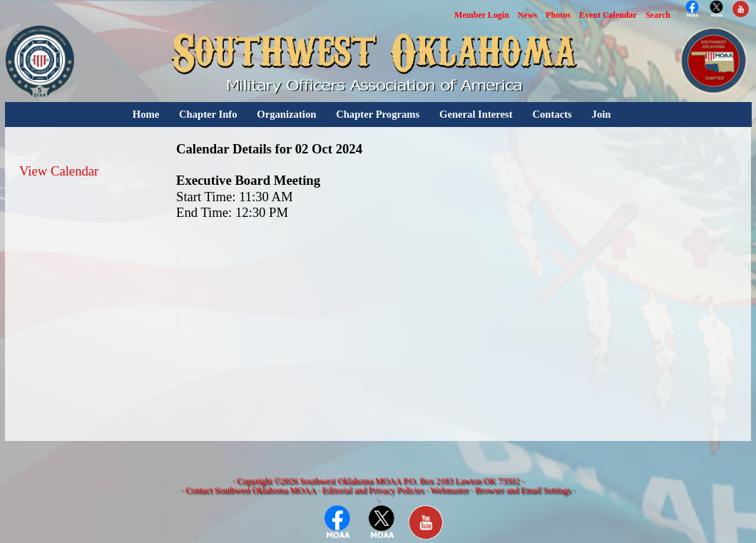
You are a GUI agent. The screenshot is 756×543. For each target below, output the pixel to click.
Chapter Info (208, 114)
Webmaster (449, 490)
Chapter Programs (378, 114)
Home (146, 114)
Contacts (552, 114)
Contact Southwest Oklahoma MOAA (250, 490)
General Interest (476, 114)
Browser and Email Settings (523, 490)
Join (602, 114)
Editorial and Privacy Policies (373, 490)
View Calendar (59, 171)
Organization (286, 114)
